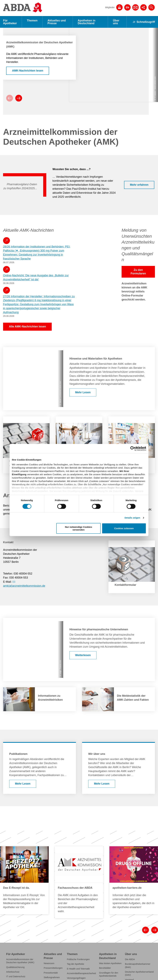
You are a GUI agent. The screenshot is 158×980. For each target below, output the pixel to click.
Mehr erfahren (139, 143)
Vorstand (129, 908)
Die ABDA (130, 888)
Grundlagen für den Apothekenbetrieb (109, 903)
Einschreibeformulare (17, 956)
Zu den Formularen (138, 230)
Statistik (48, 910)
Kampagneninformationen (19, 952)
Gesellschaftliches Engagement (134, 939)
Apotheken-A (105, 914)
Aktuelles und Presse (57, 22)
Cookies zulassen (124, 528)
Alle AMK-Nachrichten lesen (27, 285)
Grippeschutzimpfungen (79, 924)
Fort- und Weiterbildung (18, 947)
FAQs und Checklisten (17, 924)
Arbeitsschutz (13, 900)
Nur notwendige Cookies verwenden (79, 528)
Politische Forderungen (78, 888)
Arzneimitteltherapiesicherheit (81, 902)
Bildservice (49, 932)
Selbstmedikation (75, 911)
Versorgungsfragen (76, 906)
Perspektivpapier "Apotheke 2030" (81, 917)
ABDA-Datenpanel (15, 961)
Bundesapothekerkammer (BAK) (138, 894)
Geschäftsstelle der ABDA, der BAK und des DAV (140, 914)
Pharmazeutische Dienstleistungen (23, 933)
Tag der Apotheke (76, 892)
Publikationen (50, 928)
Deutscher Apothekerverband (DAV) (139, 902)
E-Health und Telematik (78, 897)
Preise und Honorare (109, 909)
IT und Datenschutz (16, 905)
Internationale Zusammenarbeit (133, 947)
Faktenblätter (50, 915)
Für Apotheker (10, 22)
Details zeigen (132, 518)
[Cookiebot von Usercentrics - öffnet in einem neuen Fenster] (133, 449)
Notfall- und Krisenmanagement (22, 914)
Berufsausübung (14, 942)
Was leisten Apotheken (110, 892)
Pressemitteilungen (53, 896)
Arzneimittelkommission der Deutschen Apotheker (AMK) (20, 889)
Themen (32, 21)
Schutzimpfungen (15, 938)
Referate (10, 928)
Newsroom (49, 892)
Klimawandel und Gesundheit (21, 910)
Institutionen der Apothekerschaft (133, 927)
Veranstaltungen (52, 937)
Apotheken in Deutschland (87, 22)
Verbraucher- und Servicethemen (52, 921)
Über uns (116, 22)
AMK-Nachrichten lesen (28, 48)
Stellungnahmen (52, 906)
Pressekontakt (51, 901)
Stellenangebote (133, 920)
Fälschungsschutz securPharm (21, 919)
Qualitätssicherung (15, 895)
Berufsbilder (105, 896)
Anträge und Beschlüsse (137, 933)
